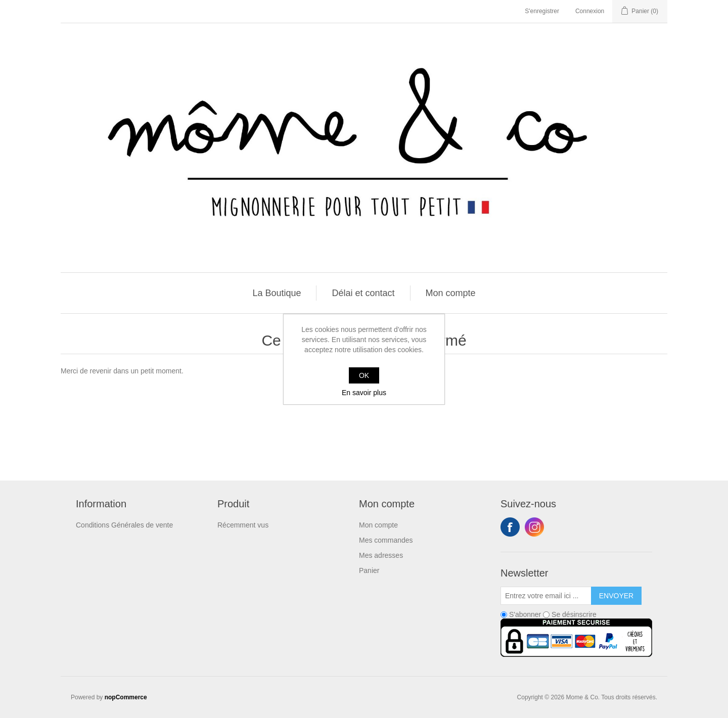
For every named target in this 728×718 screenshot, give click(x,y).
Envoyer (616, 596)
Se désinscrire (574, 614)
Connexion (590, 11)
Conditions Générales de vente (124, 525)
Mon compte (451, 293)
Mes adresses (381, 555)
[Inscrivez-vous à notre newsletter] (546, 596)
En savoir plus (364, 393)
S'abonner (525, 614)
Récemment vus (243, 525)
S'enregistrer (542, 11)
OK (364, 375)
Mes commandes (386, 540)
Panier (369, 570)
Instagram (534, 527)
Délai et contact (363, 293)
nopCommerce (126, 697)
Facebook (510, 527)
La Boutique (277, 293)
